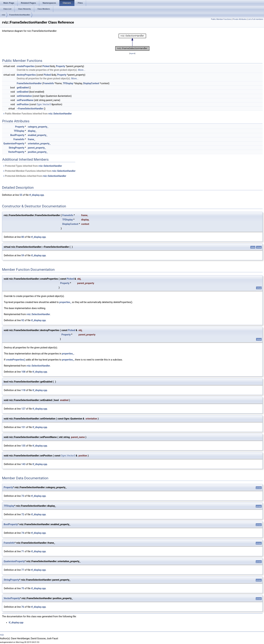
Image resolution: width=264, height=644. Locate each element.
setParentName (25, 100)
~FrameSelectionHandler (30, 109)
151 (23, 427)
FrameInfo (48, 83)
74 (23, 533)
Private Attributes (240, 19)
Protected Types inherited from (32, 166)
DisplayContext (91, 83)
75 (23, 588)
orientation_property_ (39, 144)
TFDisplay (68, 83)
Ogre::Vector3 (44, 104)
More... (82, 70)
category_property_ (38, 127)
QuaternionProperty (14, 144)
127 (23, 409)
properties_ (65, 302)
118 (23, 390)
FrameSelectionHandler (20, 15)
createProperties (26, 66)
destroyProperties (26, 75)
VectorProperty (16, 152)
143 (23, 464)
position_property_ (38, 152)
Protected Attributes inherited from (35, 176)
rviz (3, 15)
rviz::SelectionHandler (60, 114)
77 (23, 570)
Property (61, 66)
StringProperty (17, 148)
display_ (32, 131)
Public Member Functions (221, 19)
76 (23, 607)
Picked (46, 66)
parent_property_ (37, 148)
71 (23, 551)
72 (23, 514)
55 (21, 195)
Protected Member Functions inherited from (39, 171)
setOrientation (24, 96)
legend (132, 53)
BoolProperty (17, 135)
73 (23, 496)
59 (23, 255)
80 (23, 237)
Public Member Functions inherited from (37, 114)
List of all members (255, 19)
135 (23, 446)
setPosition (23, 104)
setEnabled (23, 92)
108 (23, 372)
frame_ (31, 139)
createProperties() (16, 360)
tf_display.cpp (37, 195)
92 (23, 320)
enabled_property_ (38, 135)
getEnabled (23, 88)
